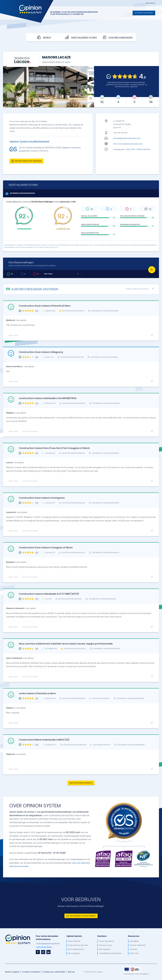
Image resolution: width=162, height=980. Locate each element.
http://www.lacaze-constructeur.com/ (128, 144)
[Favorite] (152, 270)
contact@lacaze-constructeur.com (127, 138)
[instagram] (43, 952)
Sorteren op (137, 289)
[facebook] (38, 952)
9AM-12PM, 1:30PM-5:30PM (138, 149)
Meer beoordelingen (81, 783)
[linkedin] (48, 952)
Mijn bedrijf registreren (144, 13)
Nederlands (150, 3)
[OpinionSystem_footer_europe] (132, 967)
